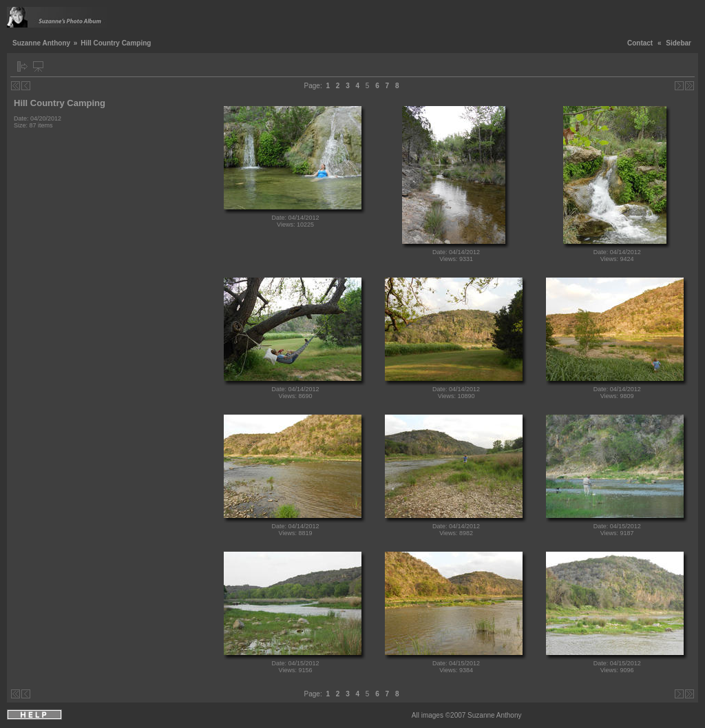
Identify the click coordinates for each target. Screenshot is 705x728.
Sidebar (678, 43)
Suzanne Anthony (41, 43)
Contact (640, 43)
